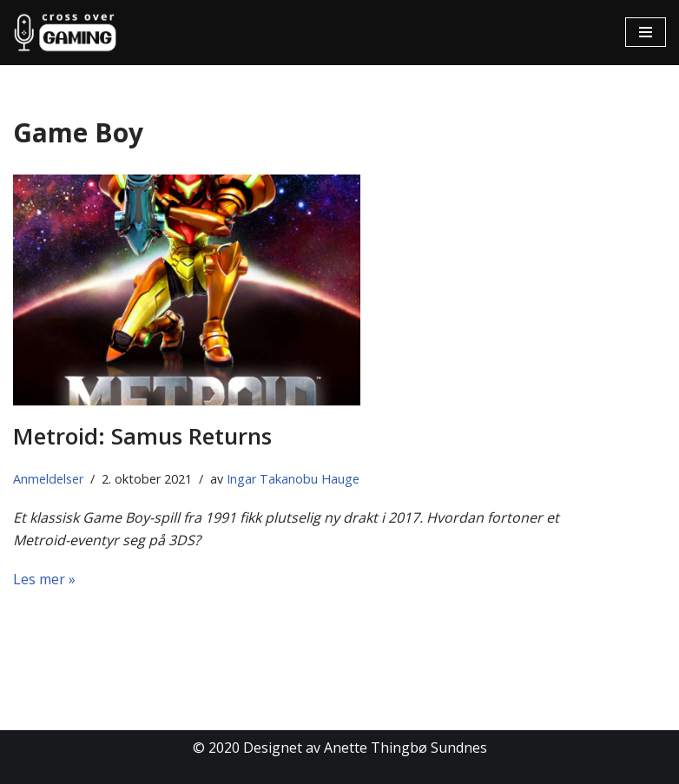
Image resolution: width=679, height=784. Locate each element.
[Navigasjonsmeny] (646, 32)
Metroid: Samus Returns (142, 436)
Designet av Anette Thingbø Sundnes (365, 748)
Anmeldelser (48, 479)
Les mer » (44, 579)
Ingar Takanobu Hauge (293, 479)
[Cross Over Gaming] (65, 33)
